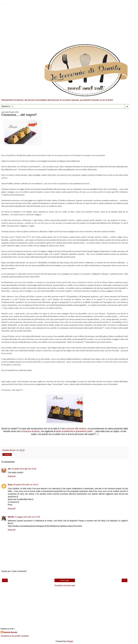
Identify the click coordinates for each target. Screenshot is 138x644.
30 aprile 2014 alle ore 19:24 (26, 485)
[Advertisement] (65, 23)
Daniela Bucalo (10, 632)
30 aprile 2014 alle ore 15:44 (24, 469)
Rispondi (12, 476)
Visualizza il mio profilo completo (15, 636)
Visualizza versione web (65, 585)
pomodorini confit (84, 431)
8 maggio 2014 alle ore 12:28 (27, 517)
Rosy (10, 485)
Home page (65, 580)
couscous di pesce (31, 431)
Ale (9, 469)
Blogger (70, 641)
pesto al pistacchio (64, 431)
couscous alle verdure (76, 429)
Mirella (11, 517)
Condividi (7, 454)
